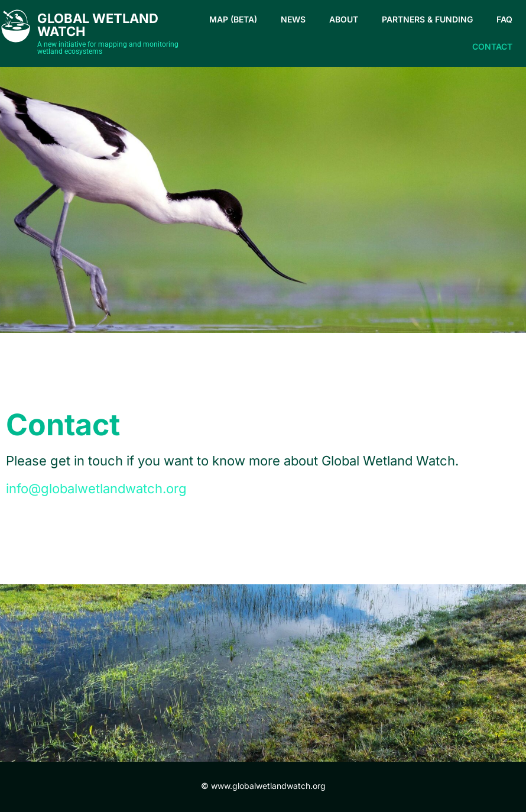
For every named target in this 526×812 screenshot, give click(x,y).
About (344, 19)
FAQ (504, 19)
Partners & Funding (427, 19)
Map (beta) (233, 19)
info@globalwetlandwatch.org (96, 489)
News (293, 19)
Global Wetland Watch (98, 25)
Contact (492, 46)
